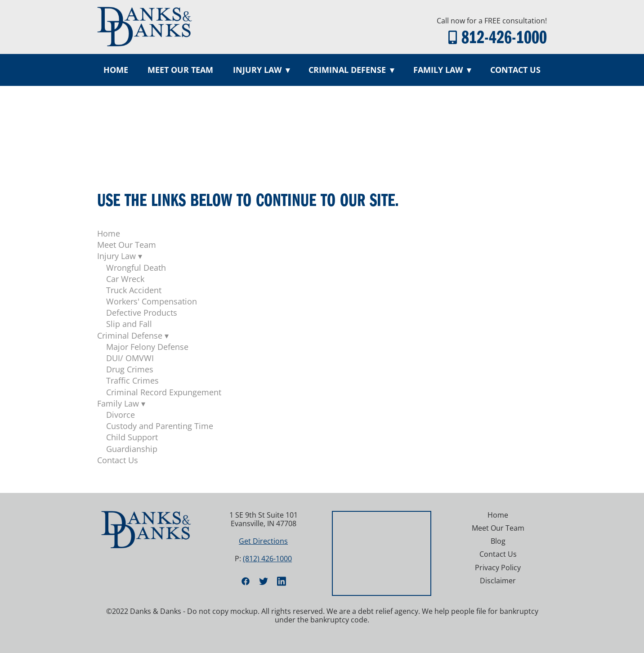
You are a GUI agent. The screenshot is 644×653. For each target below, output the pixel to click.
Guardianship (132, 449)
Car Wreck (125, 279)
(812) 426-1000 (267, 559)
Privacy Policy (498, 568)
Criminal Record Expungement (164, 392)
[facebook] (246, 581)
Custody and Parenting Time (160, 426)
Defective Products (142, 313)
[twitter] (264, 581)
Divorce (121, 415)
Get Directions (263, 541)
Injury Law (261, 70)
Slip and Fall (129, 324)
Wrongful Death (136, 268)
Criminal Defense (351, 70)
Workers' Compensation (152, 301)
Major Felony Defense (147, 347)
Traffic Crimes (132, 380)
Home (116, 70)
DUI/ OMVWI (130, 358)
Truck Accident (134, 290)
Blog (498, 541)
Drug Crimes (130, 369)
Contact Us (515, 70)
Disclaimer (498, 581)
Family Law (442, 70)
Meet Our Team (180, 70)
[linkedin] (282, 581)
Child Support (132, 437)
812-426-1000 (504, 36)
